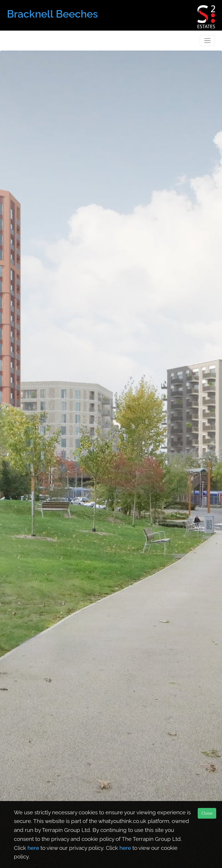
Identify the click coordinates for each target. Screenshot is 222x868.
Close (207, 813)
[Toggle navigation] (207, 41)
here (33, 848)
